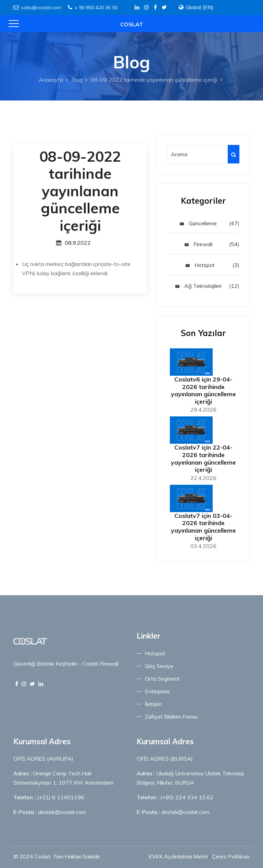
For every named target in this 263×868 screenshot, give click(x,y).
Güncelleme (198, 223)
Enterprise (157, 691)
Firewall (198, 244)
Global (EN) (200, 7)
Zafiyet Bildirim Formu (171, 717)
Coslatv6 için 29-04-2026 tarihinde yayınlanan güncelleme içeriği (203, 390)
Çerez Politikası (231, 856)
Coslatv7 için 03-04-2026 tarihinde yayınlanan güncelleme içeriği (203, 527)
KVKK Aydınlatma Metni (178, 856)
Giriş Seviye (159, 666)
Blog (77, 80)
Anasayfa (51, 80)
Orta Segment (162, 679)
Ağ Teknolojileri (198, 286)
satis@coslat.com (37, 8)
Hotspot (200, 265)
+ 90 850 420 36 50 (93, 8)
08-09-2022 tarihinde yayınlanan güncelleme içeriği (154, 80)
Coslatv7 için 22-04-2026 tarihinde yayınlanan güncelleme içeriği (203, 458)
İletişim (153, 704)
